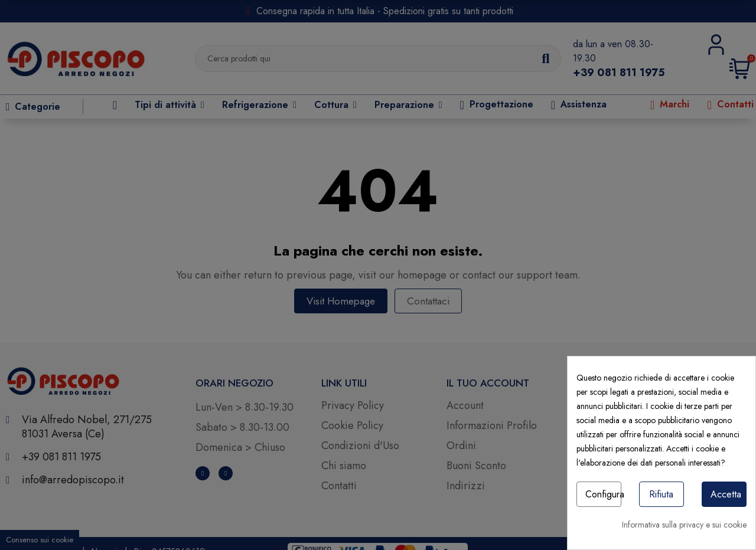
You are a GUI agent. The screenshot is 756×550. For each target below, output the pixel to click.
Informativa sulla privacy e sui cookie (684, 525)
